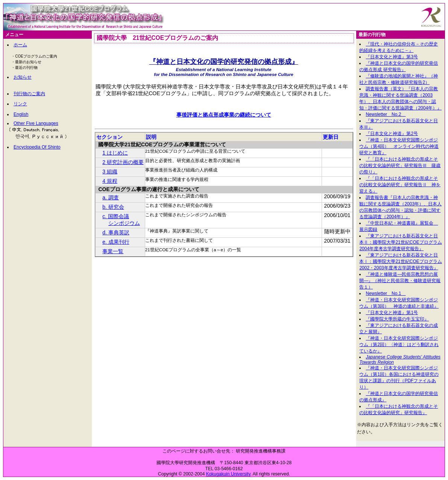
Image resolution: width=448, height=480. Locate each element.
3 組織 (110, 172)
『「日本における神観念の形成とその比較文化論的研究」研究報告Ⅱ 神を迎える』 (400, 185)
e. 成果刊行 (116, 242)
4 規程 (110, 181)
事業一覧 (113, 251)
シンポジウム (124, 223)
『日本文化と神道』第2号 (392, 134)
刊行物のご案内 (29, 94)
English (21, 114)
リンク (20, 104)
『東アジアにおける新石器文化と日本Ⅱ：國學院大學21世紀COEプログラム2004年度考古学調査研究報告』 (400, 242)
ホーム (20, 45)
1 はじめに (115, 153)
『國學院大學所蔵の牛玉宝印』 (397, 319)
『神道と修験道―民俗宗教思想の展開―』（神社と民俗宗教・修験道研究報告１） (400, 281)
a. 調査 (111, 197)
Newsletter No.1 (386, 293)
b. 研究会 (113, 207)
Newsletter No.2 (386, 114)
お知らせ (23, 77)
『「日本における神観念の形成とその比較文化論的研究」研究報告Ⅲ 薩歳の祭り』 (400, 166)
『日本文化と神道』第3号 (392, 57)
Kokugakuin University (228, 474)
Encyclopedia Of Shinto (37, 147)
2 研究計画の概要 (123, 162)
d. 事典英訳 (116, 232)
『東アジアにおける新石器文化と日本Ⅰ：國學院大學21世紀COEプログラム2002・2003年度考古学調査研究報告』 (400, 261)
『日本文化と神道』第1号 (392, 313)
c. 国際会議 (116, 216)
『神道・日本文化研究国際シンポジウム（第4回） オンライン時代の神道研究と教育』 (399, 146)
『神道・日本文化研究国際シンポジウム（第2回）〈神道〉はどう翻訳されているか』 (399, 345)
